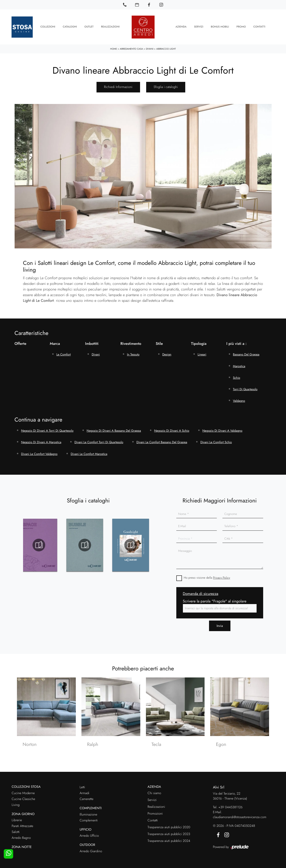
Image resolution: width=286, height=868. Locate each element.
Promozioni (155, 812)
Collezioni (48, 26)
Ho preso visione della (207, 575)
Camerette (86, 797)
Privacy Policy (222, 575)
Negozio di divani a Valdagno (222, 428)
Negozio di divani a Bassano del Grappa (114, 428)
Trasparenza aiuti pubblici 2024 (169, 839)
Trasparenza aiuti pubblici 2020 (169, 825)
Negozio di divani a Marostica (41, 440)
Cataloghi (70, 26)
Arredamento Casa (131, 47)
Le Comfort (64, 352)
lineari (202, 352)
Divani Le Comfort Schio (216, 440)
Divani (150, 47)
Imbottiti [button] (92, 341)
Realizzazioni (110, 26)
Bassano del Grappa (246, 352)
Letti (82, 785)
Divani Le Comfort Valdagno (39, 452)
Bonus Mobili (220, 26)
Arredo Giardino (91, 849)
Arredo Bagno (21, 836)
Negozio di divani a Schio (172, 428)
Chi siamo (154, 791)
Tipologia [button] (199, 341)
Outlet (89, 26)
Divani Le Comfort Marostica (89, 452)
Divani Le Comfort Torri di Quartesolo (99, 440)
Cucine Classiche (24, 797)
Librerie (17, 818)
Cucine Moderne (23, 791)
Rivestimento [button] (131, 341)
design (167, 352)
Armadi (84, 791)
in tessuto (133, 352)
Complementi (89, 818)
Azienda (181, 26)
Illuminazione (88, 812)
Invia (220, 624)
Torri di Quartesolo (245, 387)
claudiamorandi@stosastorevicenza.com (240, 815)
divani (96, 352)
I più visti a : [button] (237, 341)
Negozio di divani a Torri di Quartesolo (47, 428)
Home (114, 47)
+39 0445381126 (231, 805)
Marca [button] (55, 341)
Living (16, 803)
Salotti (16, 830)
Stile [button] (159, 341)
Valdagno (239, 399)
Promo (241, 26)
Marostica (239, 364)
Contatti (259, 26)
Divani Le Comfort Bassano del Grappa (162, 440)
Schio (237, 376)
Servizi (199, 26)
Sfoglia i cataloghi (166, 85)
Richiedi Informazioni (118, 85)
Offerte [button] (20, 341)
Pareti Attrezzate (22, 824)
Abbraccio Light (166, 47)
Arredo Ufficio (89, 834)
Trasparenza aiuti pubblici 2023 (169, 832)
